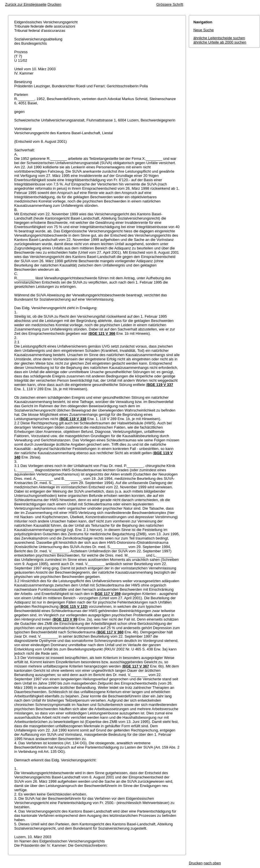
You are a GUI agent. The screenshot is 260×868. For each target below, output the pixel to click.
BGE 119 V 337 (160, 385)
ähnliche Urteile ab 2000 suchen (220, 42)
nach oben (212, 863)
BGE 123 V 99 (65, 619)
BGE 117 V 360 (111, 632)
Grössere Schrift (170, 4)
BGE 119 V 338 (73, 419)
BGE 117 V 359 (108, 594)
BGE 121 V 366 (102, 333)
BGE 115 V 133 (74, 606)
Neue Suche (204, 30)
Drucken (54, 4)
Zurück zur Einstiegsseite (26, 4)
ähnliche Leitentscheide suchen (219, 38)
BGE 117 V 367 (136, 666)
